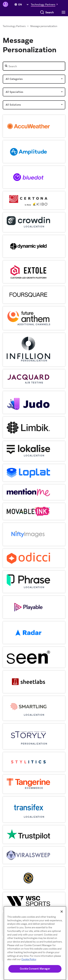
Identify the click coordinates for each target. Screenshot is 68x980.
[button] (45, 4)
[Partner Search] (34, 66)
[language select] (23, 5)
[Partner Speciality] (34, 92)
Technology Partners (14, 26)
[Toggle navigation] (64, 12)
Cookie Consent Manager (35, 969)
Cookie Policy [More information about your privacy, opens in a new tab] (29, 959)
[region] (35, 943)
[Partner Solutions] (34, 105)
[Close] (62, 912)
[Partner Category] (34, 79)
